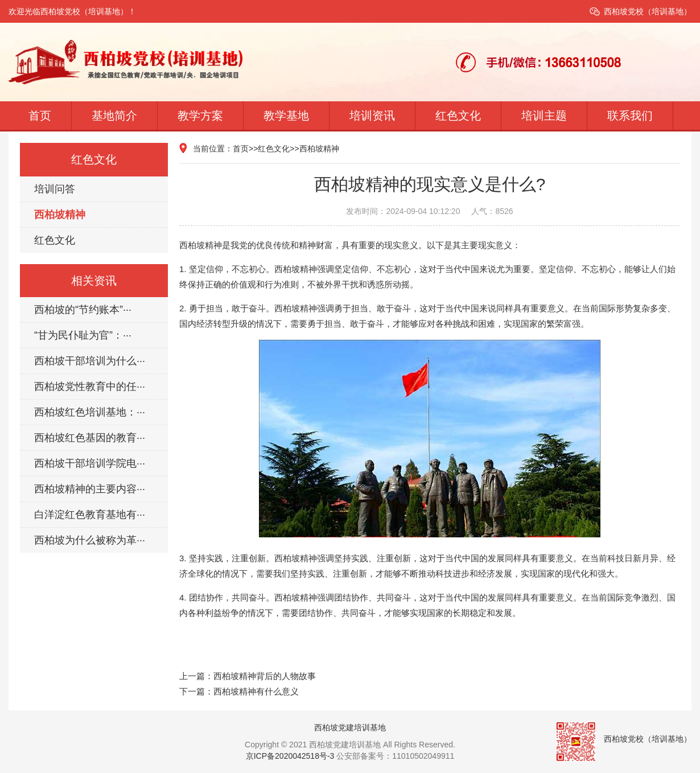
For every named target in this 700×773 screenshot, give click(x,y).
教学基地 (286, 116)
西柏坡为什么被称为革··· (90, 540)
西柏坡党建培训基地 (350, 727)
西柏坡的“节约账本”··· (83, 310)
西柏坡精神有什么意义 (256, 691)
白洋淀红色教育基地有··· (90, 515)
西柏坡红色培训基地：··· (90, 412)
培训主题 (544, 116)
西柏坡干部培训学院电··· (90, 463)
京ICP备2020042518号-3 (290, 756)
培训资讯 (372, 116)
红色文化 (458, 116)
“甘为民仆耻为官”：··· (83, 335)
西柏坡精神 (60, 215)
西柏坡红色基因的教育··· (90, 438)
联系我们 (630, 116)
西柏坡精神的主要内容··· (90, 489)
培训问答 (55, 189)
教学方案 (200, 116)
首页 (40, 116)
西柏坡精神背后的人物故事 (265, 676)
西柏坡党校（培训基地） (648, 11)
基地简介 (114, 116)
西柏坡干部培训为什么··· (90, 361)
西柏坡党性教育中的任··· (90, 386)
